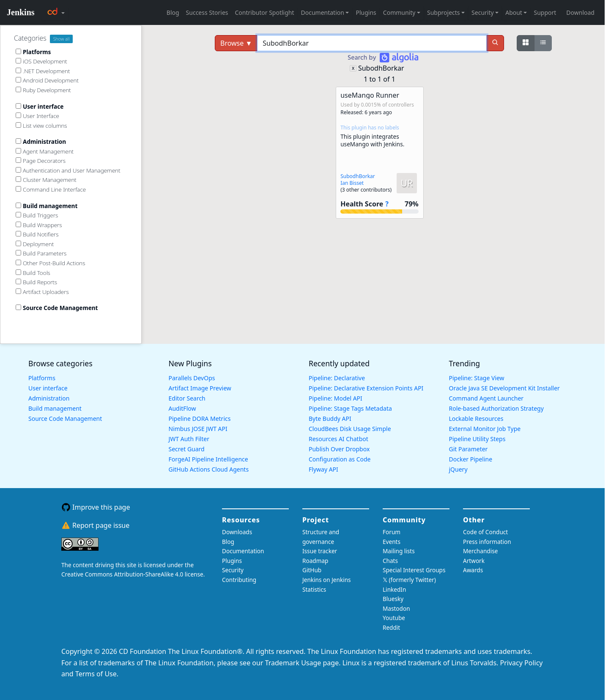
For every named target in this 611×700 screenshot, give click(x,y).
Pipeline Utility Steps (477, 439)
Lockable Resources (476, 419)
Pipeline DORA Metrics (200, 419)
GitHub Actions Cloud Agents (209, 469)
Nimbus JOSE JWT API (198, 429)
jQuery (458, 469)
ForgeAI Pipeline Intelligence (208, 459)
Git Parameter (469, 449)
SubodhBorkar (381, 68)
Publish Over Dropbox (339, 449)
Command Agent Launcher (486, 398)
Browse (236, 43)
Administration (49, 398)
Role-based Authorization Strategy (496, 408)
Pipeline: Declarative (337, 378)
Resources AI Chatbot (338, 439)
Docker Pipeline (471, 459)
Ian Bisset (352, 183)
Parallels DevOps (192, 378)
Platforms (42, 378)
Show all (62, 39)
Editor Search (187, 398)
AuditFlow (182, 408)
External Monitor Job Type (485, 429)
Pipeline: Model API (336, 398)
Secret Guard (187, 449)
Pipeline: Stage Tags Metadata (350, 408)
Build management (55, 408)
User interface (48, 388)
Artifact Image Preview (200, 388)
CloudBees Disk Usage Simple (350, 429)
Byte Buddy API (330, 419)
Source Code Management (65, 419)
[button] (380, 153)
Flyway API (323, 469)
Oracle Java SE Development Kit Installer (504, 388)
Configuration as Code (340, 459)
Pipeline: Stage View (477, 378)
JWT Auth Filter (189, 439)
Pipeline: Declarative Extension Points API (366, 388)
